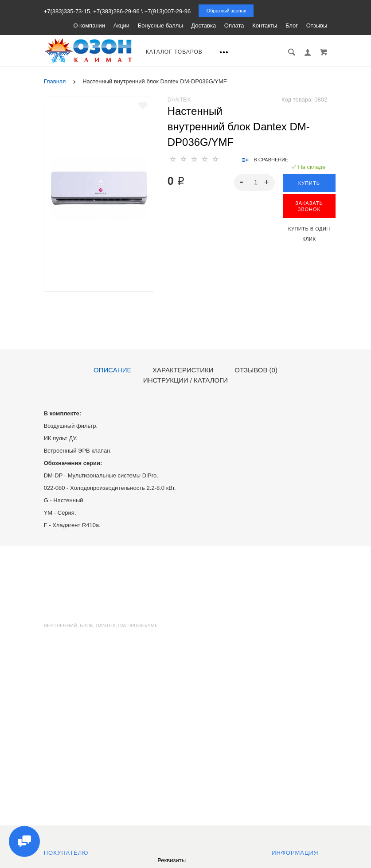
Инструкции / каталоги (185, 380)
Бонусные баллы (160, 25)
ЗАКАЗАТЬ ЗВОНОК (309, 206)
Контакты (265, 25)
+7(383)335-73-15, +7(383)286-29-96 (92, 11)
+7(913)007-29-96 (168, 11)
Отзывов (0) (256, 370)
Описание (112, 370)
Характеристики (183, 370)
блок (86, 626)
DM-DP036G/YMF (138, 626)
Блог (292, 25)
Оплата (234, 25)
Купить (309, 183)
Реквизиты (172, 860)
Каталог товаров (174, 52)
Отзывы (317, 25)
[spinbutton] (254, 183)
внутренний (61, 626)
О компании (89, 25)
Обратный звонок (226, 11)
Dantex (179, 100)
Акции (121, 25)
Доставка (203, 25)
